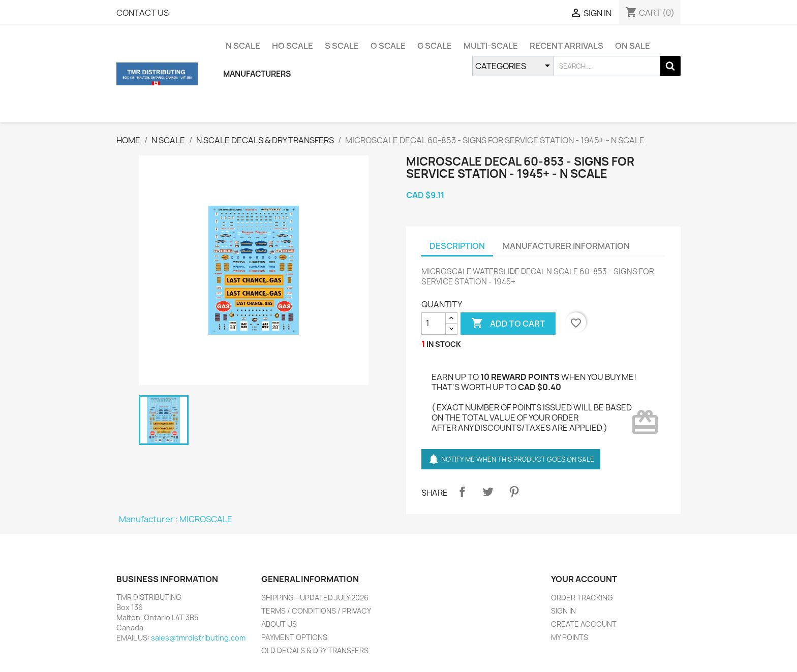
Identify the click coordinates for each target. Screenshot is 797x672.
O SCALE (388, 46)
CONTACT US (143, 13)
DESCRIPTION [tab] (457, 246)
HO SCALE (293, 46)
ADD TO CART (508, 324)
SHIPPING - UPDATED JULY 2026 (315, 598)
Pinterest (514, 492)
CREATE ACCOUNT (584, 624)
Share (462, 492)
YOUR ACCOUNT (584, 579)
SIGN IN (563, 611)
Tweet (488, 492)
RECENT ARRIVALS (566, 46)
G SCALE (435, 46)
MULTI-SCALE (491, 46)
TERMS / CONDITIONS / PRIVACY (316, 611)
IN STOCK (444, 344)
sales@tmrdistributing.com (198, 638)
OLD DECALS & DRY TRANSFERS (315, 650)
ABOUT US (279, 624)
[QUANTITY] (434, 324)
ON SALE (633, 46)
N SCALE (243, 46)
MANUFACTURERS (257, 74)
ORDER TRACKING (582, 598)
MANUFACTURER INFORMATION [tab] (566, 246)
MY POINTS (570, 637)
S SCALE (342, 46)
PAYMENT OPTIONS (294, 637)
